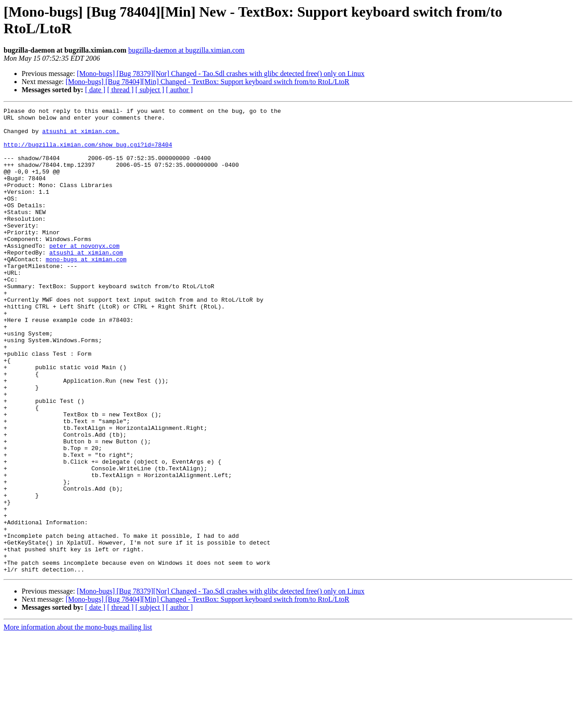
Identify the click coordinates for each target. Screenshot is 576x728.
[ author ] (180, 90)
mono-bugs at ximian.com (86, 290)
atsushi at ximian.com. (81, 136)
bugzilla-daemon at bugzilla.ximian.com (187, 50)
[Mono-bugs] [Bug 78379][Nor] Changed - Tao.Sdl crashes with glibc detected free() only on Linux (221, 74)
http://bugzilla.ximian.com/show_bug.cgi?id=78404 (88, 152)
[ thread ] (120, 90)
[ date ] (95, 90)
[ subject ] (150, 90)
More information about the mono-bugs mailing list (78, 720)
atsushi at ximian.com (86, 282)
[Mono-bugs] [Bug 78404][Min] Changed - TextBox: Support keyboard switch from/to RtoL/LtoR (208, 82)
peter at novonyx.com (84, 274)
